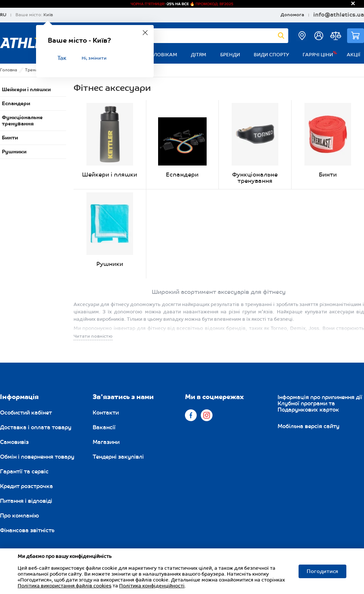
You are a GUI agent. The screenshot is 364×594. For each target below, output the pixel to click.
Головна (9, 70)
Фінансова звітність (27, 530)
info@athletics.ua (339, 15)
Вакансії (104, 427)
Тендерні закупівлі (118, 457)
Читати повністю (93, 336)
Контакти (106, 413)
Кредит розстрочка (26, 486)
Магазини (106, 442)
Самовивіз (14, 442)
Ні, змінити (94, 58)
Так (62, 58)
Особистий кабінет (26, 413)
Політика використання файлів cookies (65, 586)
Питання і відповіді (26, 501)
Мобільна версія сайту (308, 426)
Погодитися (322, 571)
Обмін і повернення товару (37, 457)
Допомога (292, 15)
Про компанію (19, 516)
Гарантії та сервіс (24, 472)
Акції (354, 55)
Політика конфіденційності (152, 586)
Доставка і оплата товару (36, 427)
